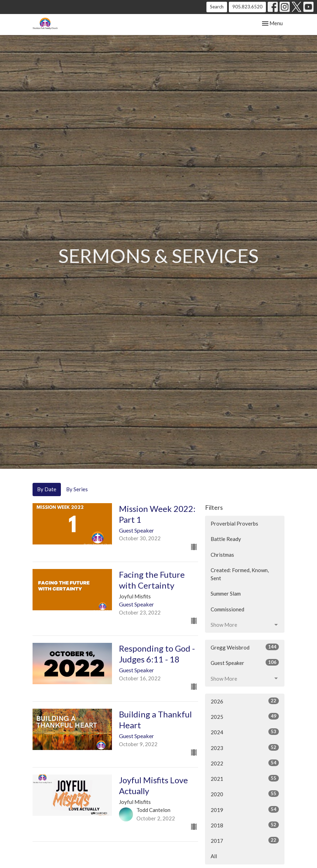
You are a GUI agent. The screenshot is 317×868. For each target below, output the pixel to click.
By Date (47, 489)
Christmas (222, 555)
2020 (245, 794)
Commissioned (227, 609)
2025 (245, 716)
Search (217, 7)
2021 (245, 778)
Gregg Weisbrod (245, 647)
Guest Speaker (245, 662)
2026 (245, 701)
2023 (245, 748)
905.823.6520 (247, 7)
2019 (245, 810)
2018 (245, 825)
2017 (245, 840)
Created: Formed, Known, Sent (240, 574)
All (214, 856)
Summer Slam (226, 593)
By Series (77, 489)
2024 (245, 732)
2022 (245, 763)
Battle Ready (226, 539)
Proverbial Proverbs (234, 523)
